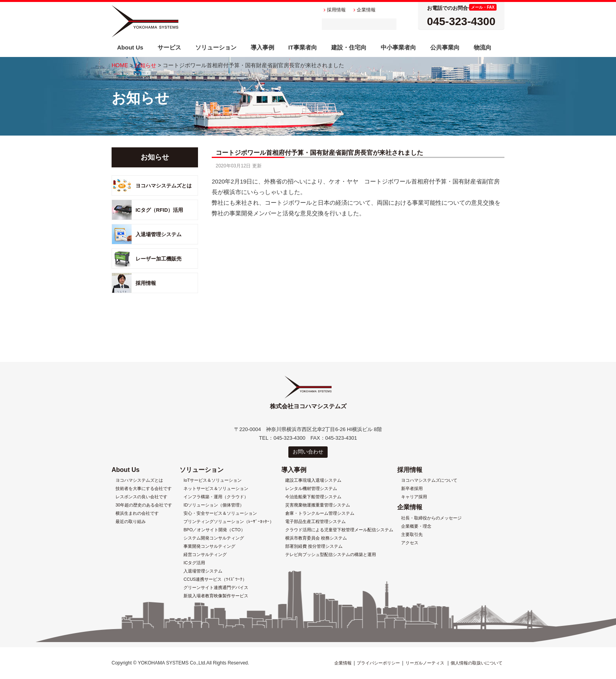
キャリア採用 (414, 497)
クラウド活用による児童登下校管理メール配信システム (339, 530)
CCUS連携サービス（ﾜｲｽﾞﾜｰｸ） (215, 579)
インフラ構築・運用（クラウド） (216, 497)
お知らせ (145, 65)
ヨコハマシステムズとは (164, 186)
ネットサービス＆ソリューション (216, 489)
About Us (126, 470)
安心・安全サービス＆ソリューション (220, 513)
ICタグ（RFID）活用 (159, 210)
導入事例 (294, 470)
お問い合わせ (308, 452)
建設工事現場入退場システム (313, 480)
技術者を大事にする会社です (144, 489)
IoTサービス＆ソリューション (213, 480)
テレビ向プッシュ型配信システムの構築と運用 (331, 555)
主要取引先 (412, 535)
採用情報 (146, 283)
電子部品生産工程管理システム (315, 522)
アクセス (410, 543)
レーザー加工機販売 (159, 259)
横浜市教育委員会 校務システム (316, 538)
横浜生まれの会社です (137, 513)
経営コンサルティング (205, 555)
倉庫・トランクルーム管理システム (320, 513)
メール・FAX (483, 7)
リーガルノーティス (425, 663)
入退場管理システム (159, 234)
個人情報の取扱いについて (477, 663)
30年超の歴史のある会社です (144, 505)
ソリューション (202, 470)
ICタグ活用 (194, 563)
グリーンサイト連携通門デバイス (216, 588)
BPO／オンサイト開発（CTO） (214, 530)
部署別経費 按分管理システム (314, 546)
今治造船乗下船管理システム (313, 497)
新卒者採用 (412, 489)
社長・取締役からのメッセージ (431, 518)
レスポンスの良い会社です (141, 497)
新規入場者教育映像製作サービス (216, 596)
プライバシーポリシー (378, 663)
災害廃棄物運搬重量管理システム (318, 505)
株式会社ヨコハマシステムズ (145, 21)
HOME (120, 65)
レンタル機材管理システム (311, 489)
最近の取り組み (131, 522)
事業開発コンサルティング (209, 546)
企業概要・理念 (416, 526)
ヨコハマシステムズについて (429, 480)
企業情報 (410, 507)
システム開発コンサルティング (214, 538)
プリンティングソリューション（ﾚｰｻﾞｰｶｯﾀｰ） (229, 522)
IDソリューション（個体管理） (214, 505)
